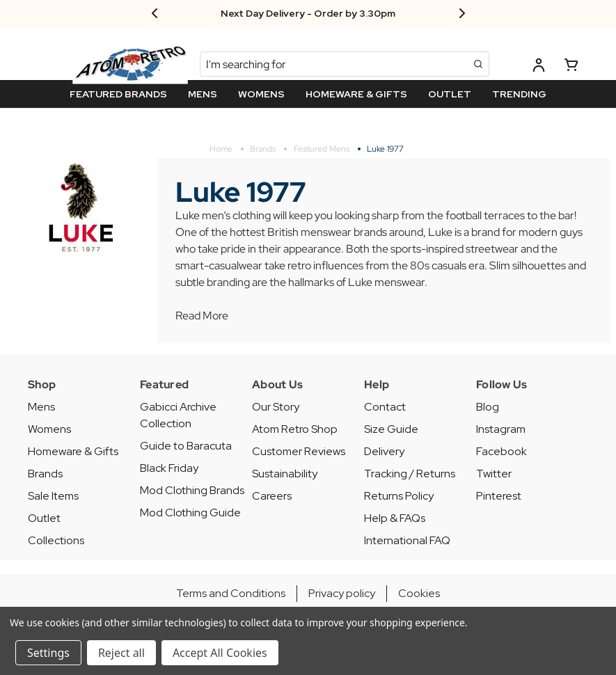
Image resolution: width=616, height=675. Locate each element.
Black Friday (169, 468)
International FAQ (407, 540)
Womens (49, 429)
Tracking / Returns (410, 474)
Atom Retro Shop (295, 429)
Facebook (502, 451)
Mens (41, 407)
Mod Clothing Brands (192, 490)
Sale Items (53, 496)
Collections (56, 540)
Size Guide (391, 429)
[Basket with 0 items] (571, 67)
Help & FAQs (395, 518)
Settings (48, 653)
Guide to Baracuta (186, 446)
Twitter (494, 474)
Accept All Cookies (220, 653)
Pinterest (499, 496)
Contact (385, 407)
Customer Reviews (299, 451)
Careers (272, 496)
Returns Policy (399, 496)
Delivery (384, 451)
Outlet (44, 518)
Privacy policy (342, 593)
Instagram (501, 429)
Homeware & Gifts (73, 451)
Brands (45, 474)
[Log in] (539, 67)
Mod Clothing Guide (190, 513)
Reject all (121, 653)
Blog (488, 407)
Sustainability (285, 474)
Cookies (419, 593)
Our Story (276, 407)
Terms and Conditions (231, 593)
